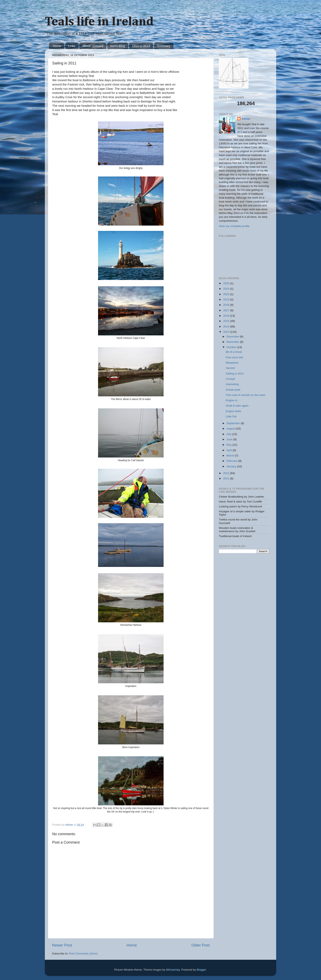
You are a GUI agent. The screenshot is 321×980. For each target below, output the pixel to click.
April (230, 450)
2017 (227, 310)
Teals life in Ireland (99, 22)
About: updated (93, 46)
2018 (227, 305)
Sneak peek (233, 390)
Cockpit (230, 379)
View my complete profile (234, 226)
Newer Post (62, 945)
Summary (164, 46)
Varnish (230, 368)
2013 (227, 332)
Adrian (246, 119)
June (230, 439)
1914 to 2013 (141, 46)
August (231, 429)
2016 (227, 316)
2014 (227, 326)
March (231, 456)
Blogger (201, 970)
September (234, 423)
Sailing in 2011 (235, 374)
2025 (227, 283)
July (229, 434)
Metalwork (232, 363)
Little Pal (231, 416)
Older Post (201, 945)
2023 (227, 294)
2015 (227, 321)
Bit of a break (234, 352)
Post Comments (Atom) (83, 954)
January (232, 466)
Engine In (232, 400)
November (233, 342)
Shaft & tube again (237, 406)
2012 (227, 473)
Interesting (232, 384)
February (232, 461)
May (229, 445)
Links (72, 46)
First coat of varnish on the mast (245, 395)
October (232, 347)
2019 (227, 300)
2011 (227, 478)
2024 (227, 289)
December (233, 337)
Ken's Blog (118, 46)
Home (57, 46)
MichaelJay (173, 970)
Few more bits (235, 357)
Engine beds (233, 411)
